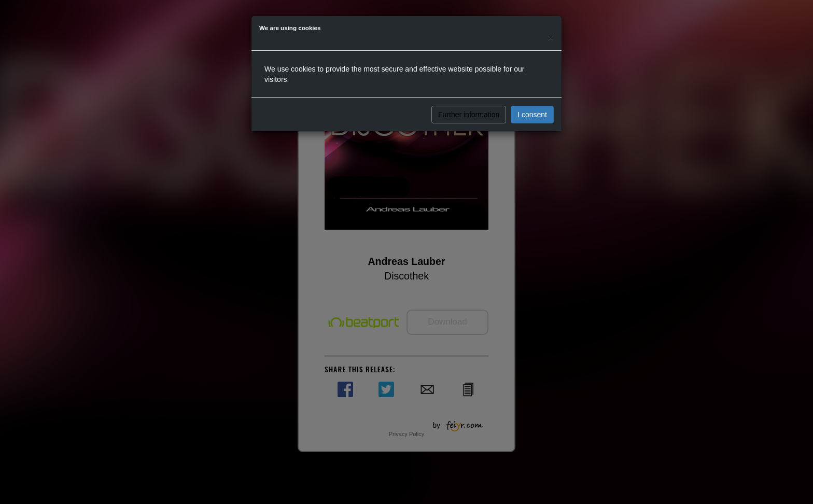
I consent (532, 115)
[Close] (551, 37)
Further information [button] (469, 115)
